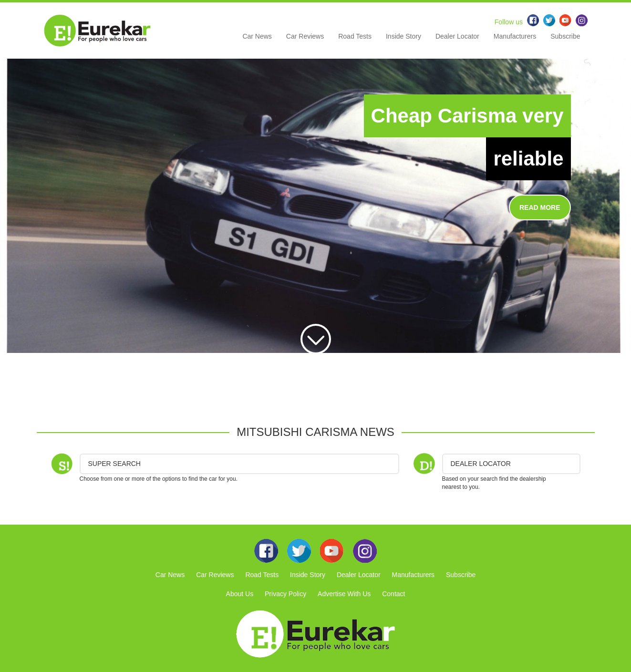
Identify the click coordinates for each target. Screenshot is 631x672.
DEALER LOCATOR (481, 464)
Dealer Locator (457, 36)
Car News (257, 36)
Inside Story (403, 36)
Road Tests (355, 36)
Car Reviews (305, 36)
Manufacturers (515, 36)
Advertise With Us (344, 594)
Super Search (114, 464)
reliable (528, 159)
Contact (393, 594)
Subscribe (565, 36)
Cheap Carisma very (467, 116)
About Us (240, 594)
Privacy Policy (285, 594)
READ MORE (540, 207)
